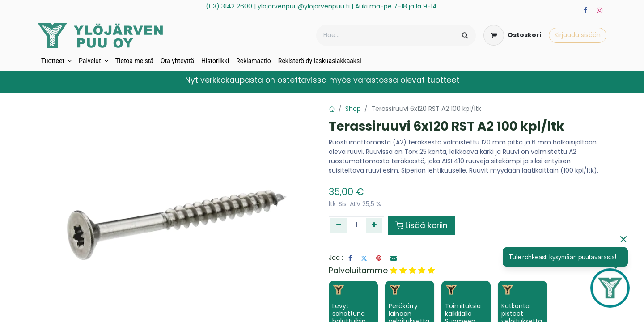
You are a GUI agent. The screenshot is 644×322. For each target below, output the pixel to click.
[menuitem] (56, 61)
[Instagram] (600, 10)
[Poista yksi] (339, 225)
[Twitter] (364, 258)
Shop (353, 109)
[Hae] (465, 35)
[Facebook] (585, 10)
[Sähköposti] (394, 258)
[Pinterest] (379, 258)
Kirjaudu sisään (578, 35)
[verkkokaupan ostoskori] (512, 35)
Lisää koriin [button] (422, 225)
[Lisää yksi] (375, 225)
